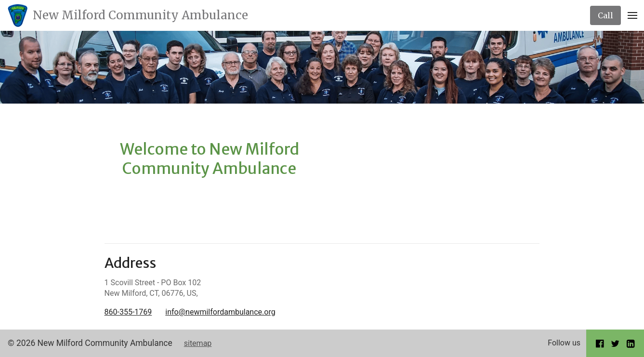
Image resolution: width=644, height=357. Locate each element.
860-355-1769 (128, 312)
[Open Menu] (632, 15)
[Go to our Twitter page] (615, 343)
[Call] (605, 15)
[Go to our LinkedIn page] (631, 343)
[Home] (128, 15)
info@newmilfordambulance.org (220, 312)
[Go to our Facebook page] (600, 343)
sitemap (198, 343)
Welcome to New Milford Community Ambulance (210, 159)
